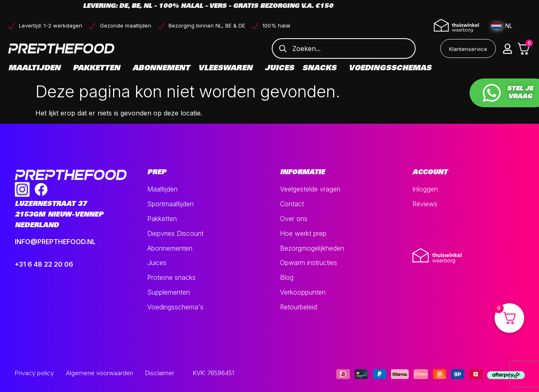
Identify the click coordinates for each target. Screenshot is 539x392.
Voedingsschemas (390, 69)
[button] (508, 48)
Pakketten (98, 69)
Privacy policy (34, 373)
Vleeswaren (227, 69)
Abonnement (161, 69)
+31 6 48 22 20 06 (44, 264)
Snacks (321, 69)
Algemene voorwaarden (99, 373)
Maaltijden (36, 69)
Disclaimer (160, 373)
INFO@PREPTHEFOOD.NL (55, 242)
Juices (279, 69)
